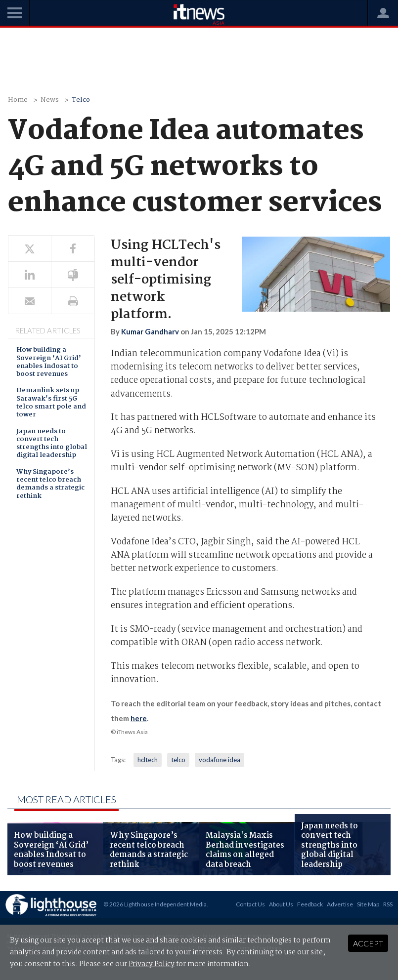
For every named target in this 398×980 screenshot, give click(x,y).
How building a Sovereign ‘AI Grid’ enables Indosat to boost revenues (49, 363)
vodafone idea (220, 760)
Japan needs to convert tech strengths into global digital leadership (52, 444)
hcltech (148, 760)
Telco (81, 100)
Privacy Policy (152, 964)
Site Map (368, 904)
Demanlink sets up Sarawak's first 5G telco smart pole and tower (51, 403)
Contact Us (250, 904)
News (50, 100)
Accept (368, 943)
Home (18, 100)
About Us (281, 904)
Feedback (310, 904)
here (139, 718)
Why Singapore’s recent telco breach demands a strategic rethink (50, 485)
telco (178, 760)
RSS (388, 904)
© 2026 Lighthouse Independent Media (155, 904)
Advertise (340, 904)
